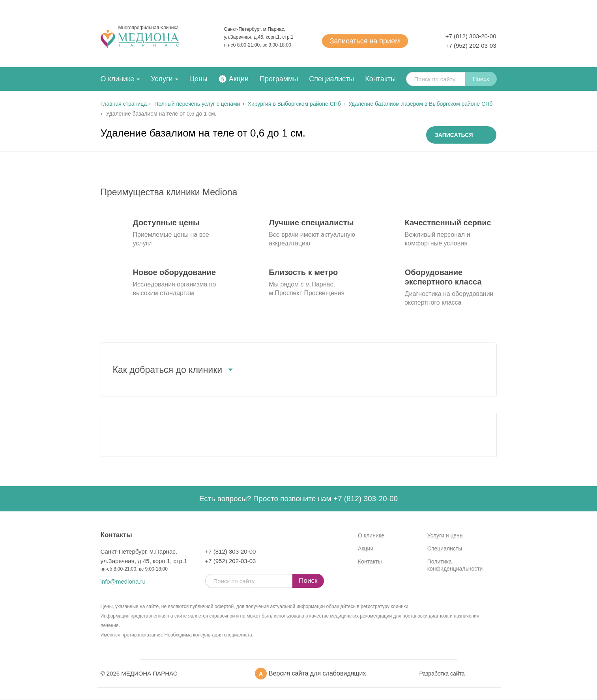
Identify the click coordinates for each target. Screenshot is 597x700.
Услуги (162, 79)
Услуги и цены (445, 535)
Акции (239, 79)
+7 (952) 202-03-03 (471, 46)
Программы (279, 79)
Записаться (365, 41)
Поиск (481, 79)
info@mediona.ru (123, 581)
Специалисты (331, 79)
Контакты (380, 79)
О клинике (118, 79)
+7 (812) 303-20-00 (471, 36)
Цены (198, 79)
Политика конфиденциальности (455, 565)
